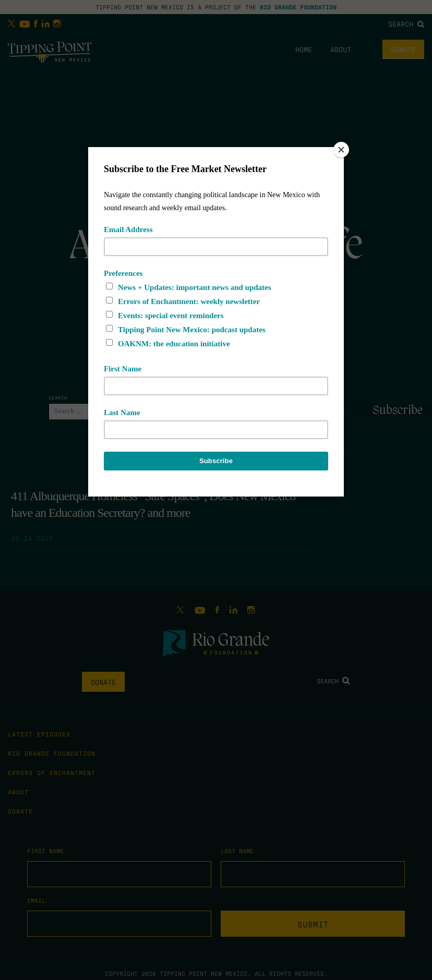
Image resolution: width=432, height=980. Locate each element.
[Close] (341, 150)
